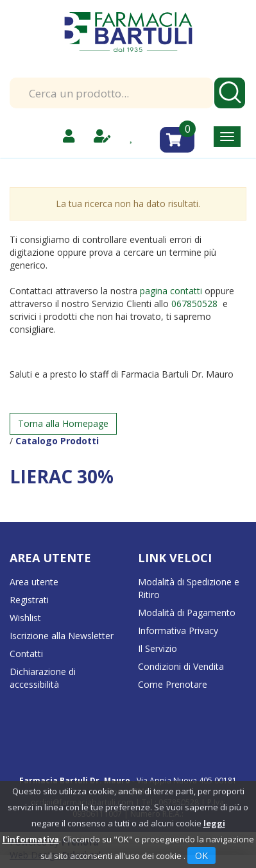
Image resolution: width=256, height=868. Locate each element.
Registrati (29, 600)
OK (201, 855)
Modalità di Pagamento (187, 613)
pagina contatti (171, 291)
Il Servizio (158, 648)
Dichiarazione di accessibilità (43, 678)
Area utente (34, 582)
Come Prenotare (173, 684)
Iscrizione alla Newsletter (62, 636)
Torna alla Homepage (63, 423)
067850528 (196, 304)
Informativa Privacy (178, 630)
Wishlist (25, 618)
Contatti (26, 654)
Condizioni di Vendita (181, 666)
